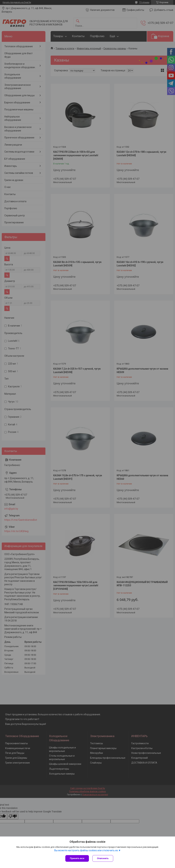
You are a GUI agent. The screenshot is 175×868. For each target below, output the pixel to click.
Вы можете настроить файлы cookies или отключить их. (86, 850)
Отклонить (103, 858)
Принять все (77, 858)
